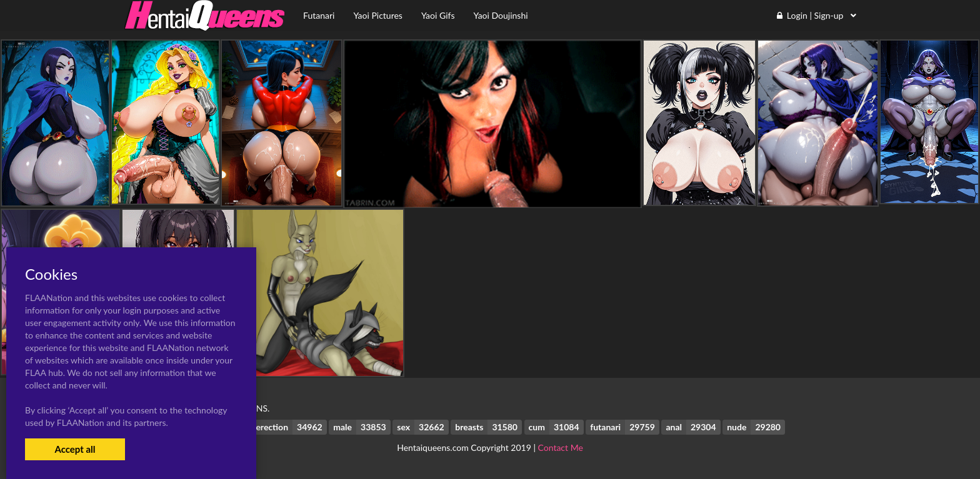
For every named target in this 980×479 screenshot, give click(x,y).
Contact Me (561, 447)
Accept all (75, 449)
